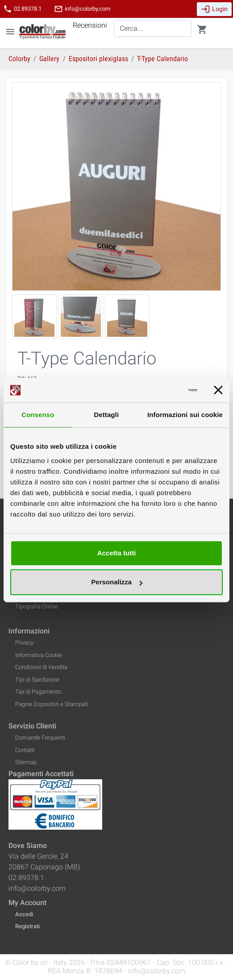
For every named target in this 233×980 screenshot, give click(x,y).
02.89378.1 (22, 9)
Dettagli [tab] (106, 415)
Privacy (24, 643)
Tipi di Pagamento (38, 692)
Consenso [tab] (38, 415)
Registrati (27, 926)
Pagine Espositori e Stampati (52, 704)
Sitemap (26, 762)
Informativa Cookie (39, 655)
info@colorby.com (82, 9)
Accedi (24, 914)
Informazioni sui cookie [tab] (185, 415)
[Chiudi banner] (218, 390)
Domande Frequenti (40, 738)
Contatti (25, 750)
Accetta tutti (117, 553)
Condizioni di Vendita (41, 667)
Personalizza (117, 582)
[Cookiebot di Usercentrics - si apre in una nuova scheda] (158, 390)
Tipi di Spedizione (37, 680)
